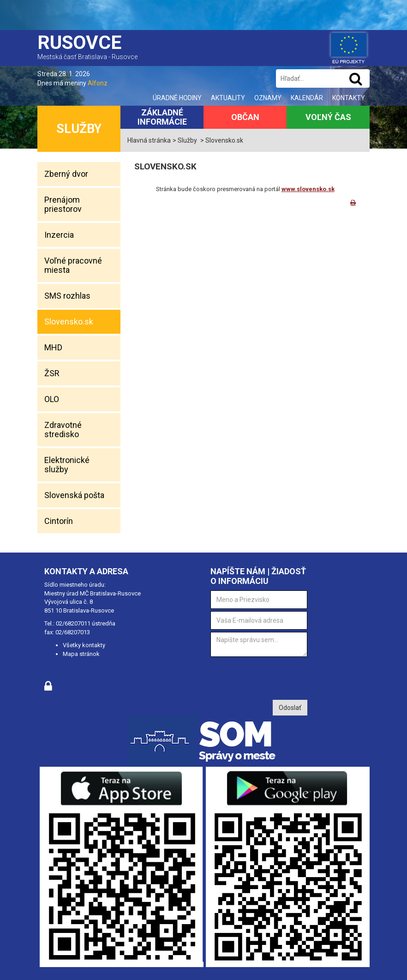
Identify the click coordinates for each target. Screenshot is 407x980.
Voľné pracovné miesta (73, 265)
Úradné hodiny (177, 98)
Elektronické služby (67, 465)
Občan (245, 117)
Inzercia (59, 235)
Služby (79, 129)
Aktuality (228, 98)
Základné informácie (162, 117)
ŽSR (52, 373)
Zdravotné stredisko (63, 430)
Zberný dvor (66, 174)
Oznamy (268, 98)
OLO (52, 399)
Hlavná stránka (149, 140)
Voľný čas (328, 117)
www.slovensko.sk (308, 189)
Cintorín (59, 521)
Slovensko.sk (69, 322)
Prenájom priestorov (63, 204)
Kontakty (349, 98)
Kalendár (307, 98)
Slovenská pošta (74, 495)
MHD (53, 347)
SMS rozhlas (67, 296)
